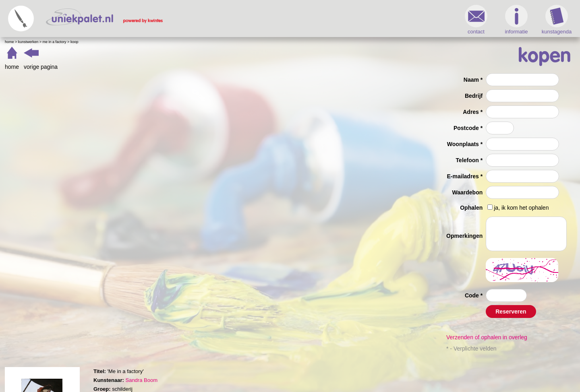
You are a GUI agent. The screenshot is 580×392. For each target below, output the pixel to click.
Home (9, 42)
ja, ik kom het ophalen (521, 208)
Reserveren (511, 312)
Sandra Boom (141, 380)
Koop (75, 42)
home (12, 67)
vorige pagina (41, 67)
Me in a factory (55, 42)
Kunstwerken (28, 42)
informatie (516, 20)
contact (476, 20)
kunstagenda (557, 20)
